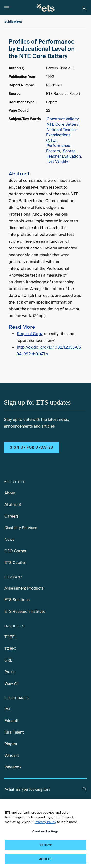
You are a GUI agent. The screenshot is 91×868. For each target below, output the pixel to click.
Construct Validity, (63, 119)
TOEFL (10, 637)
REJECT (45, 845)
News (9, 539)
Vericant (12, 755)
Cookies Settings (45, 831)
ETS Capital (15, 563)
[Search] (85, 789)
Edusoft (12, 721)
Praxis (10, 672)
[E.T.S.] (46, 8)
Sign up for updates (32, 448)
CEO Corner (15, 551)
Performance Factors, (58, 148)
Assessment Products (24, 588)
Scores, (70, 151)
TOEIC (10, 649)
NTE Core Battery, (63, 124)
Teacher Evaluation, (64, 156)
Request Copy (30, 334)
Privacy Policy (45, 822)
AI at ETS (13, 505)
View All (11, 683)
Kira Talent (14, 732)
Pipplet (11, 744)
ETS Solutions (17, 600)
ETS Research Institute (25, 611)
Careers (12, 516)
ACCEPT (46, 859)
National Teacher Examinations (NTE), (62, 135)
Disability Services (21, 528)
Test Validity (57, 162)
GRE (8, 660)
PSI (7, 709)
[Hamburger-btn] (7, 8)
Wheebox (13, 767)
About (10, 493)
